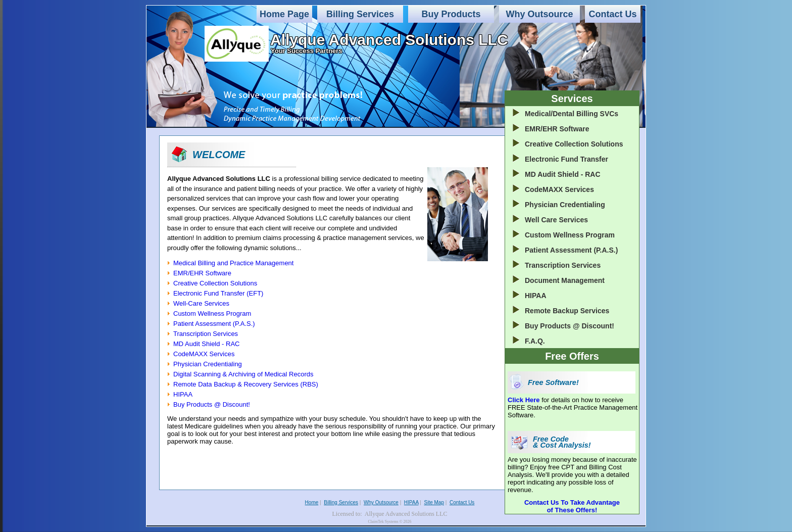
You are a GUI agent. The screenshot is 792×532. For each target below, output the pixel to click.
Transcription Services (206, 334)
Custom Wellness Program (212, 313)
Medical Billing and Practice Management (233, 263)
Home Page (284, 14)
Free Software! (553, 382)
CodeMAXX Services (204, 354)
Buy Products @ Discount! (212, 404)
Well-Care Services (201, 303)
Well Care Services (556, 220)
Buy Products (451, 14)
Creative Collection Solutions (215, 283)
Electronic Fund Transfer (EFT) (218, 293)
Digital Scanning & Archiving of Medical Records (243, 374)
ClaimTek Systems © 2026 (389, 522)
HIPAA (183, 394)
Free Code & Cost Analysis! (562, 442)
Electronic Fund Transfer (566, 159)
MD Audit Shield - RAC (207, 344)
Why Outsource (539, 14)
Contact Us (612, 14)
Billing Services (360, 14)
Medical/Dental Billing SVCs (572, 114)
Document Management (565, 280)
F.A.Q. (535, 341)
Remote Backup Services (567, 311)
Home (312, 502)
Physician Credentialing (208, 364)
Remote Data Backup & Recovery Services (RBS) (246, 384)
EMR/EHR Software (202, 273)
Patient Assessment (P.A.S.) (214, 324)
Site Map (434, 502)
